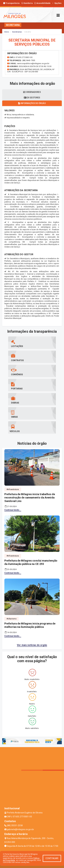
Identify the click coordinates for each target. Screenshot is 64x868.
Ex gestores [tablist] (32, 98)
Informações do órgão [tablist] (32, 103)
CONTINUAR (52, 858)
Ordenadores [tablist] (32, 92)
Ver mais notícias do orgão (32, 645)
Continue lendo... (13, 510)
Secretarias (17, 32)
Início (7, 32)
